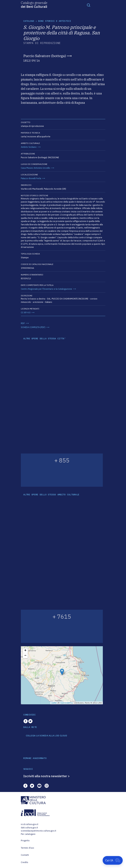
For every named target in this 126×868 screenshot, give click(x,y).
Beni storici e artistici (55, 21)
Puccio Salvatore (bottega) (45, 56)
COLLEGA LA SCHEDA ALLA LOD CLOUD (46, 736)
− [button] (25, 656)
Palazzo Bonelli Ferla (31, 178)
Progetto (25, 841)
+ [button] (25, 651)
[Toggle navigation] (89, 5)
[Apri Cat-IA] (113, 860)
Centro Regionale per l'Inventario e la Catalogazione (46, 289)
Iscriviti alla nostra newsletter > (47, 776)
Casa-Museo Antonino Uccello (36, 168)
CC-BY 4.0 (26, 312)
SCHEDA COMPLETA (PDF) (33, 327)
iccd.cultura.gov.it (30, 824)
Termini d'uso (28, 848)
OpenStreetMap (67, 703)
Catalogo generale (34, 4)
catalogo (29, 21)
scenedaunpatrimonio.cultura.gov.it (38, 831)
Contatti (25, 855)
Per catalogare (28, 834)
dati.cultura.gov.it (29, 828)
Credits (25, 862)
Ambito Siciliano (29, 147)
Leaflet (54, 703)
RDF (23, 323)
